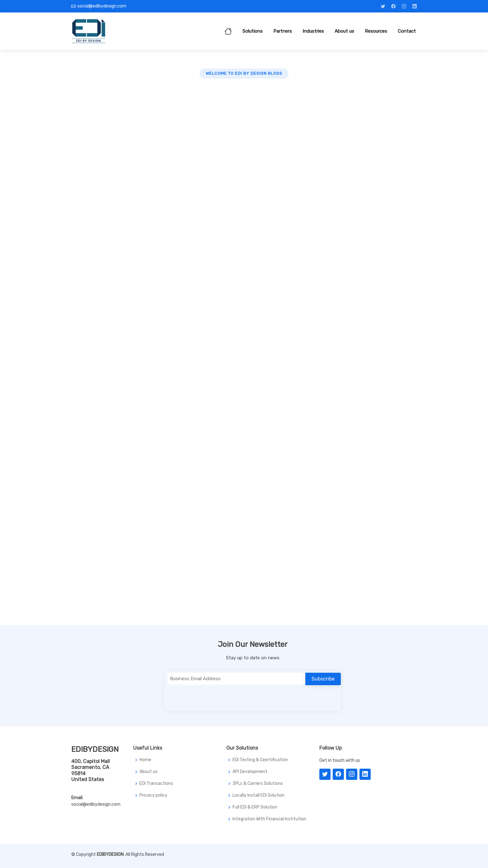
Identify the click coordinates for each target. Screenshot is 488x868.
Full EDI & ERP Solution (255, 807)
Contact (407, 31)
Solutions (253, 31)
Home (145, 760)
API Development (250, 772)
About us (344, 31)
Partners (283, 31)
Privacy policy (153, 795)
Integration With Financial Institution (269, 819)
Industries (313, 31)
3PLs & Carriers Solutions (258, 784)
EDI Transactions (156, 784)
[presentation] (215, 697)
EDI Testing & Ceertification (260, 760)
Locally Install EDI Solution (258, 795)
